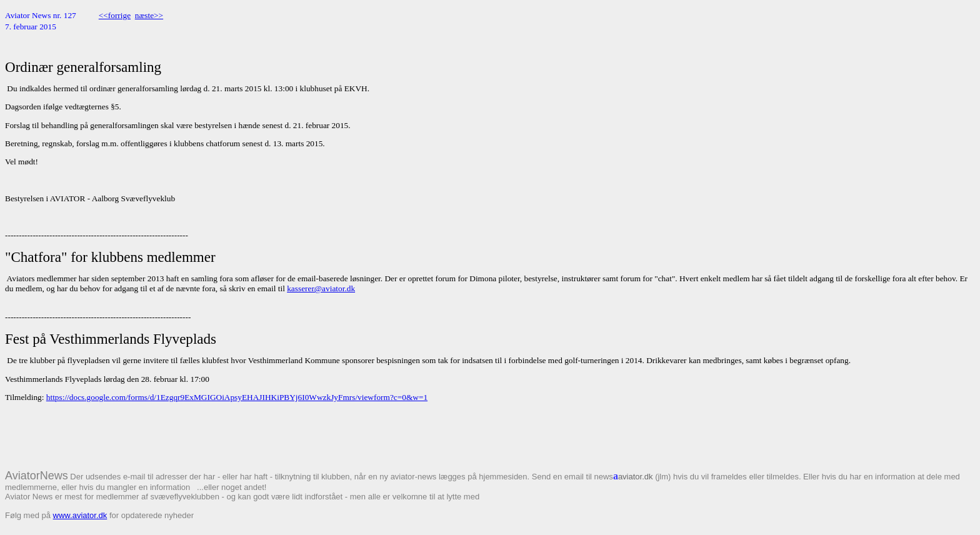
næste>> (149, 15)
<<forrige (115, 15)
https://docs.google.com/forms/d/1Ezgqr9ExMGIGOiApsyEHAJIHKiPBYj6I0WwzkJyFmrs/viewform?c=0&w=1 (237, 397)
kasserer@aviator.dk (321, 288)
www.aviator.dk (80, 515)
